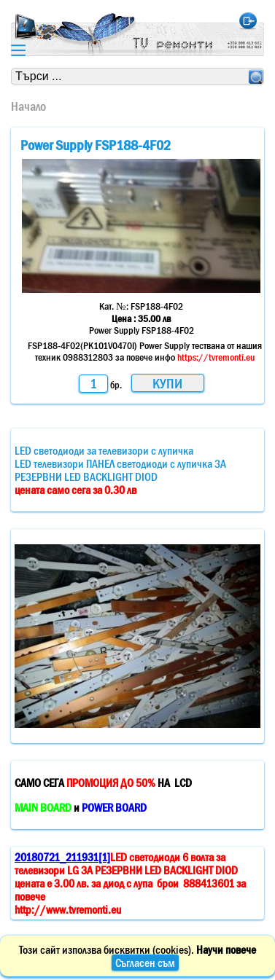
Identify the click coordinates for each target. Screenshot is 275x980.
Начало (28, 106)
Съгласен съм (145, 963)
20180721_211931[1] (62, 857)
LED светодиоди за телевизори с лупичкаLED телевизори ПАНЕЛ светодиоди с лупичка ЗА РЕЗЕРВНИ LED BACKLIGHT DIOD (120, 470)
